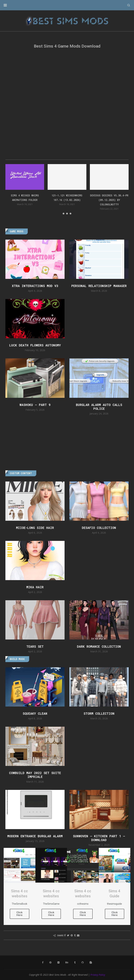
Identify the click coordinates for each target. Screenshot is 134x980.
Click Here (19, 914)
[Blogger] (91, 962)
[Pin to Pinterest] (72, 935)
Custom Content (21, 473)
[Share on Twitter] (68, 935)
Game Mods (17, 231)
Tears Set (35, 646)
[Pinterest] (50, 962)
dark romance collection (99, 646)
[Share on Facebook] (65, 935)
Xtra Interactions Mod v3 (35, 286)
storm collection (99, 713)
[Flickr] (58, 962)
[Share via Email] (78, 935)
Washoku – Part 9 (35, 405)
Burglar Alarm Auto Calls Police (99, 407)
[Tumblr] (75, 962)
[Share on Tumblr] (75, 935)
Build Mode (17, 659)
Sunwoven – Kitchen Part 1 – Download (99, 838)
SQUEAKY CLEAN (35, 713)
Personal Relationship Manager (99, 286)
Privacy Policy (98, 975)
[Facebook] (43, 962)
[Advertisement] (67, 80)
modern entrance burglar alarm (35, 836)
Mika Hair (35, 587)
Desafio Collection (99, 528)
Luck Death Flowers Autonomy (35, 345)
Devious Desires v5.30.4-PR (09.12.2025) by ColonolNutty (109, 200)
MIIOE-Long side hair (35, 528)
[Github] (83, 962)
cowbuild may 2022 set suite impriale (35, 775)
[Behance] (67, 962)
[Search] (129, 5)
